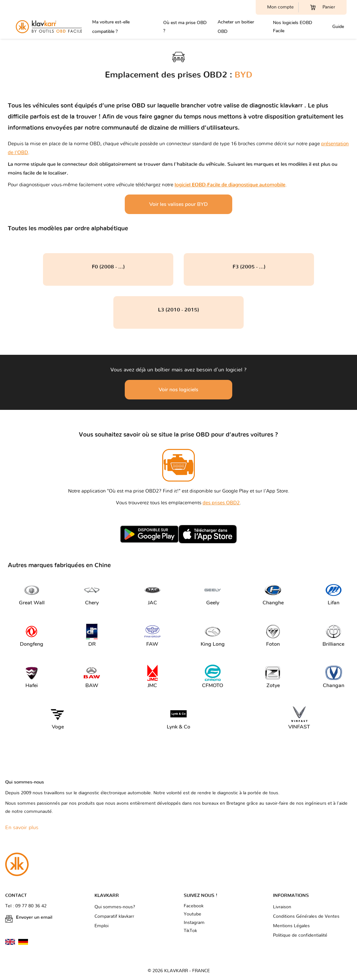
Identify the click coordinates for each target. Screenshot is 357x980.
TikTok (190, 931)
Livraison (282, 907)
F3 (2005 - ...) (249, 267)
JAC (152, 594)
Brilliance (333, 635)
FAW (152, 635)
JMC (152, 677)
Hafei (32, 677)
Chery (92, 594)
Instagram (194, 923)
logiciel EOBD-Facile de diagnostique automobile (230, 185)
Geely (213, 594)
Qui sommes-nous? (115, 907)
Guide (338, 27)
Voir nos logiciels (178, 390)
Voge (58, 718)
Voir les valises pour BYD (178, 204)
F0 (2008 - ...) (108, 267)
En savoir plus (22, 828)
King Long (213, 635)
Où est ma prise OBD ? (185, 27)
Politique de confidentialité (300, 935)
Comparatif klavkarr (114, 916)
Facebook (194, 906)
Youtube (193, 914)
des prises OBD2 (221, 503)
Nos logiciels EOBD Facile (293, 27)
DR (92, 635)
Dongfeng (32, 635)
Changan (334, 677)
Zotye (273, 677)
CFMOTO (213, 677)
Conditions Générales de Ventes (306, 916)
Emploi (101, 926)
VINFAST (299, 718)
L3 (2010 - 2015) (178, 310)
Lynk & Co (178, 718)
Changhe (273, 594)
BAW (92, 677)
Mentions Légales (291, 926)
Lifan (334, 594)
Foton (273, 635)
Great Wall (32, 594)
